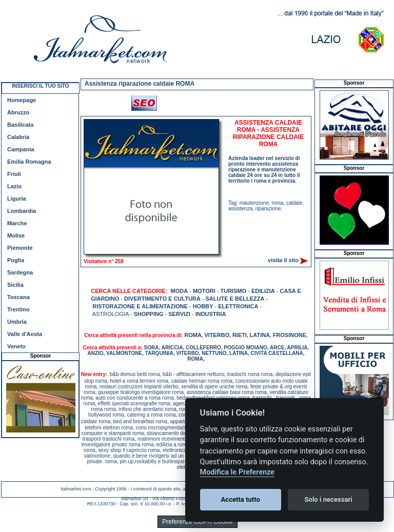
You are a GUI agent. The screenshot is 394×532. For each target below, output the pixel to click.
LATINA (260, 335)
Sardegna (20, 272)
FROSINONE (290, 335)
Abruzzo (18, 112)
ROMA (193, 335)
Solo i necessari (329, 499)
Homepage (22, 100)
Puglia (16, 260)
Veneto (16, 346)
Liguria (17, 199)
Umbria (17, 322)
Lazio (14, 186)
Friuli (14, 174)
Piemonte (20, 248)
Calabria (18, 137)
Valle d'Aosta (25, 334)
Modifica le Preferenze (238, 472)
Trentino (18, 309)
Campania (21, 149)
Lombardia (22, 211)
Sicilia (15, 285)
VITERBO (217, 335)
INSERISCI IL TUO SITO (40, 86)
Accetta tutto (241, 499)
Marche (17, 223)
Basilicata (20, 125)
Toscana (18, 297)
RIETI (240, 335)
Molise (16, 235)
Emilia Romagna (29, 162)
